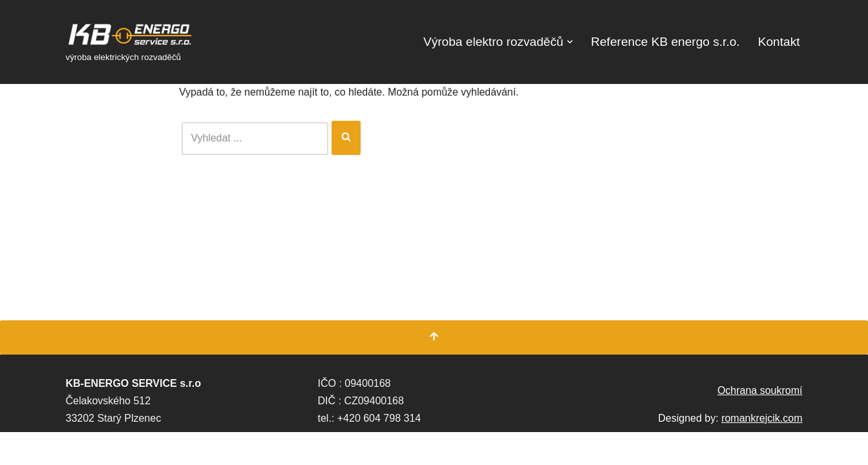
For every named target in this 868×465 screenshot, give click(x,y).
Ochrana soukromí (760, 423)
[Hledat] (255, 138)
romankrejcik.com (762, 451)
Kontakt (778, 42)
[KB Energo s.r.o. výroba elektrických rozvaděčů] (131, 42)
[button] (569, 42)
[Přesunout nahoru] (434, 370)
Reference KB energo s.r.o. (665, 42)
